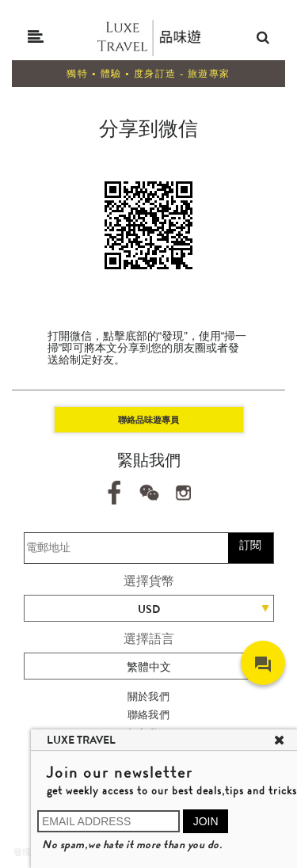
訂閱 (250, 545)
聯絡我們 (149, 715)
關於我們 (149, 697)
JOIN (206, 821)
